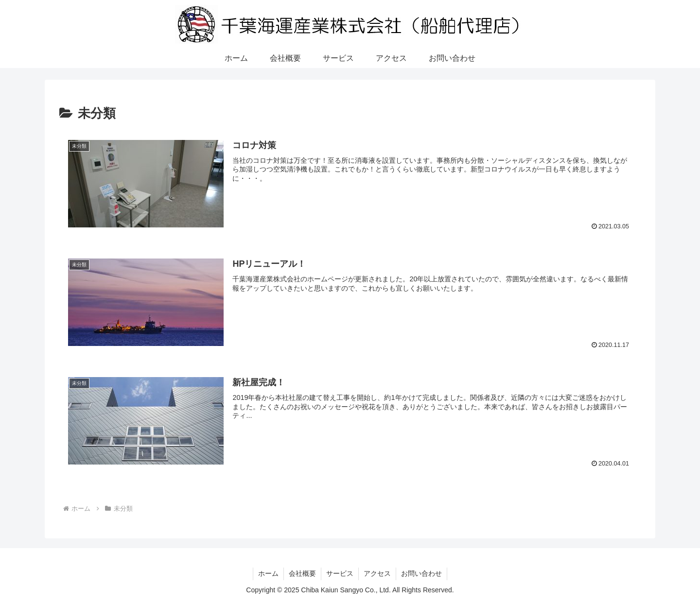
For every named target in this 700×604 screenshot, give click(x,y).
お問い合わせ (421, 573)
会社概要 (302, 573)
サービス (340, 573)
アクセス (377, 573)
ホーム (268, 573)
